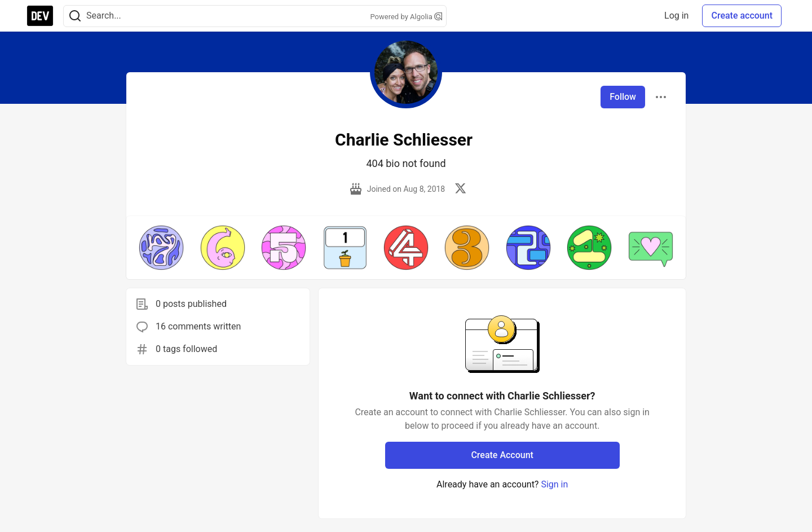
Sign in (554, 484)
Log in (676, 16)
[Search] (75, 16)
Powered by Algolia (406, 17)
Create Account (502, 455)
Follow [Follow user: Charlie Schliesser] (623, 97)
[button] (161, 248)
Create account (742, 16)
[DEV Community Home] (40, 16)
